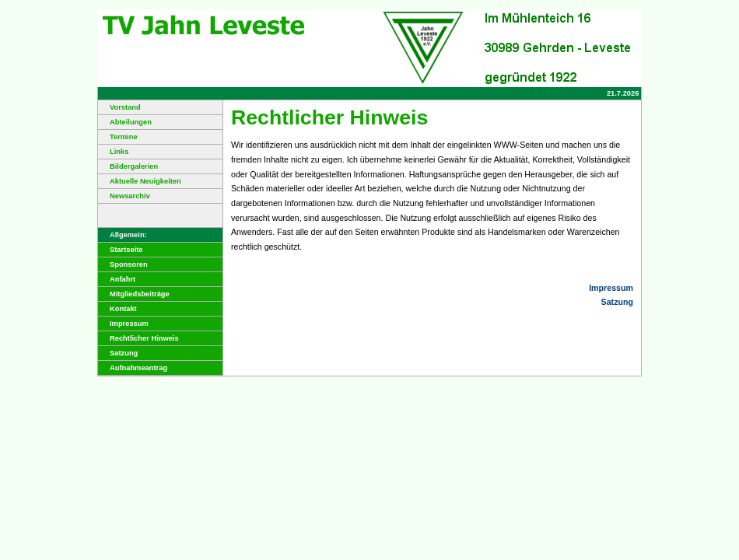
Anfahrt (117, 279)
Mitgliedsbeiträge (134, 294)
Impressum (123, 324)
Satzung (118, 353)
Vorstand (119, 107)
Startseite (121, 250)
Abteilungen (125, 122)
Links (113, 152)
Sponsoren (123, 264)
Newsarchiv (124, 196)
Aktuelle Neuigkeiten (140, 181)
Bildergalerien (128, 166)
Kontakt (117, 309)
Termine (118, 137)
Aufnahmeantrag (133, 368)
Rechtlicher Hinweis (138, 338)
